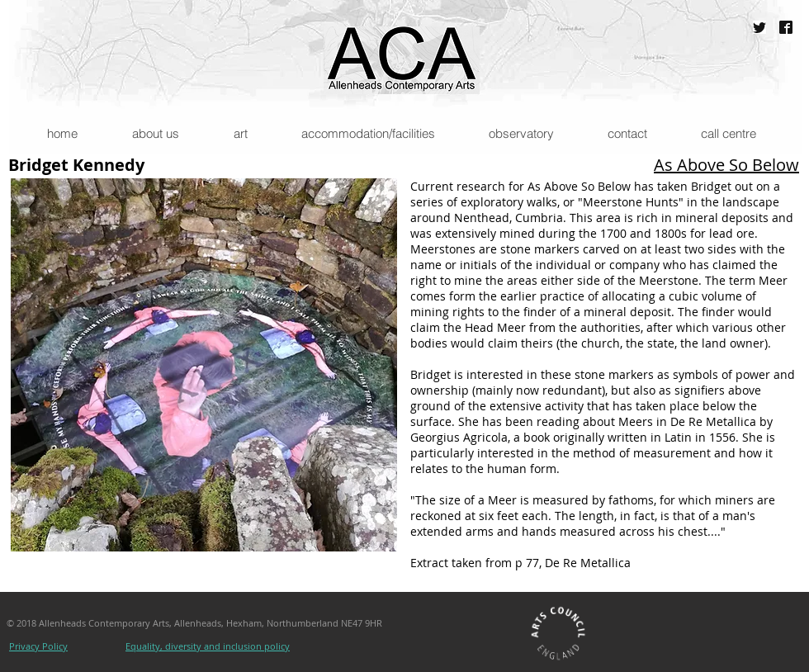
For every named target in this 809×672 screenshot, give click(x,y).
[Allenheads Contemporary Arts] (786, 27)
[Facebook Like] (481, 648)
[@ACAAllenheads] (759, 27)
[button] (155, 133)
